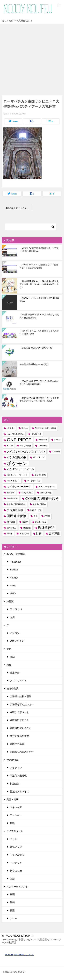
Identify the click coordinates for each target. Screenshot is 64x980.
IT (8, 625)
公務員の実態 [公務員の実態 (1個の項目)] (46, 493)
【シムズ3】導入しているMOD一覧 (36, 348)
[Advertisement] (32, 58)
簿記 (12, 657)
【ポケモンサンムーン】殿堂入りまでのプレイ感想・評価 (39, 333)
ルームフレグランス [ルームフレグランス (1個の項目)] (47, 487)
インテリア (16, 863)
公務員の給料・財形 (21, 696)
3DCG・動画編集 (16, 554)
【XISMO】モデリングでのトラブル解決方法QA (39, 299)
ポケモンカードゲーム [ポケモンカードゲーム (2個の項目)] (20, 469)
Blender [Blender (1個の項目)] (25, 428)
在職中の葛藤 (17, 744)
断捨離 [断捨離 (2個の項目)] (11, 522)
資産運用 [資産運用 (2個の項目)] (54, 534)
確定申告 (15, 673)
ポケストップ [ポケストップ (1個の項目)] (39, 457)
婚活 (12, 879)
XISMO (14, 578)
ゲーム (13, 918)
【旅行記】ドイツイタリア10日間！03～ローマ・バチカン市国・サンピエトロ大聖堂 (19, 208)
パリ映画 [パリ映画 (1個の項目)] (56, 451)
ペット (13, 839)
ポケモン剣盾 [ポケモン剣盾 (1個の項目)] (40, 475)
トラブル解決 (17, 855)
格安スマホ (16, 871)
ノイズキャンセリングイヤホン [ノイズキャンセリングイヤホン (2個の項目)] (26, 451)
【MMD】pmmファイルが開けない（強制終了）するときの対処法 (39, 266)
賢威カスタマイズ (19, 792)
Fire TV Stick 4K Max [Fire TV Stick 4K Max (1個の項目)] (15, 434)
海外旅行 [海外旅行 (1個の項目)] (27, 528)
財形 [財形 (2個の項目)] (39, 534)
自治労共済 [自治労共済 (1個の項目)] (24, 534)
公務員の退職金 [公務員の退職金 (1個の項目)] (39, 504)
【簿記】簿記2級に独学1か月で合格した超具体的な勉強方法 (39, 316)
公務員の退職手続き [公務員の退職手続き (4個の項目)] (42, 498)
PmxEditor (15, 562)
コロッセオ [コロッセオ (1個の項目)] (43, 446)
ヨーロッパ (16, 609)
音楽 (12, 910)
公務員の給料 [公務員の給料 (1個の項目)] (12, 498)
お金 (9, 665)
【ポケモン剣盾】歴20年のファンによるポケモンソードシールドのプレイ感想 (39, 399)
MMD (13, 593)
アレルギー (16, 815)
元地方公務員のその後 (22, 752)
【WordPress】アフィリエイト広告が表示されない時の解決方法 (39, 383)
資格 (9, 649)
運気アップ (16, 847)
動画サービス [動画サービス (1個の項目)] (36, 510)
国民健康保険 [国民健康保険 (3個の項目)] (17, 516)
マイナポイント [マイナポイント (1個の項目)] (13, 481)
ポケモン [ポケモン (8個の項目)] (17, 463)
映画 (12, 894)
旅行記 (10, 601)
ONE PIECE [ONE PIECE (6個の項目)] (19, 440)
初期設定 (15, 784)
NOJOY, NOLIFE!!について (20, 954)
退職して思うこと (19, 712)
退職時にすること (19, 720)
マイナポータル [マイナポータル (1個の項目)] (34, 481)
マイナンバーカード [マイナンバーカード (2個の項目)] (19, 487)
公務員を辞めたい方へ (22, 704)
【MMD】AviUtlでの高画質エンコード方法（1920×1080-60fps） (39, 250)
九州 (12, 617)
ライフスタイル (15, 831)
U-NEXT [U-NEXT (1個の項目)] (58, 440)
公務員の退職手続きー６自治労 (34, 364)
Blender (14, 570)
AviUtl (13, 586)
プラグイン (16, 768)
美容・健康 (12, 799)
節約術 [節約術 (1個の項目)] (10, 534)
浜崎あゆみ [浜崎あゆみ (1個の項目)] (12, 528)
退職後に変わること (21, 728)
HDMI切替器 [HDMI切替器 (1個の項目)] (36, 434)
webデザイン (17, 641)
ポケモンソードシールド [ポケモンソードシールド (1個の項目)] (17, 475)
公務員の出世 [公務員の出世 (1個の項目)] (27, 493)
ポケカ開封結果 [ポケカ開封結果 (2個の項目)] (16, 457)
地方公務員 (12, 688)
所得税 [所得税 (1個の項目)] (47, 516)
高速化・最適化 (18, 776)
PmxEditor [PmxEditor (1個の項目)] (43, 440)
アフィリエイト (18, 681)
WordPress (12, 760)
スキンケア (16, 807)
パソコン (15, 633)
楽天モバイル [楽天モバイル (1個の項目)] (41, 522)
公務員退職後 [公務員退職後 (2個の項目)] (15, 510)
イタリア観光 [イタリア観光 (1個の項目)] (25, 446)
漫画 (12, 902)
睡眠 (12, 823)
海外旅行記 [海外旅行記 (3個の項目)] (46, 528)
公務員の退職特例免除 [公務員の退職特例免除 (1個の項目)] (16, 504)
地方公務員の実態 (19, 736)
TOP (18, 936)
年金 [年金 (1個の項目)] (35, 516)
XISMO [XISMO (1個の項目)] (10, 446)
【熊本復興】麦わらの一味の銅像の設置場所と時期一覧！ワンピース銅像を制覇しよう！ (39, 284)
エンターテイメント (17, 887)
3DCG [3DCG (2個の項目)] (11, 428)
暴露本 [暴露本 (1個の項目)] (25, 522)
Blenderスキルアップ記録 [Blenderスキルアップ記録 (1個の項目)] (46, 428)
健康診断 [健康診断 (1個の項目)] (11, 493)
